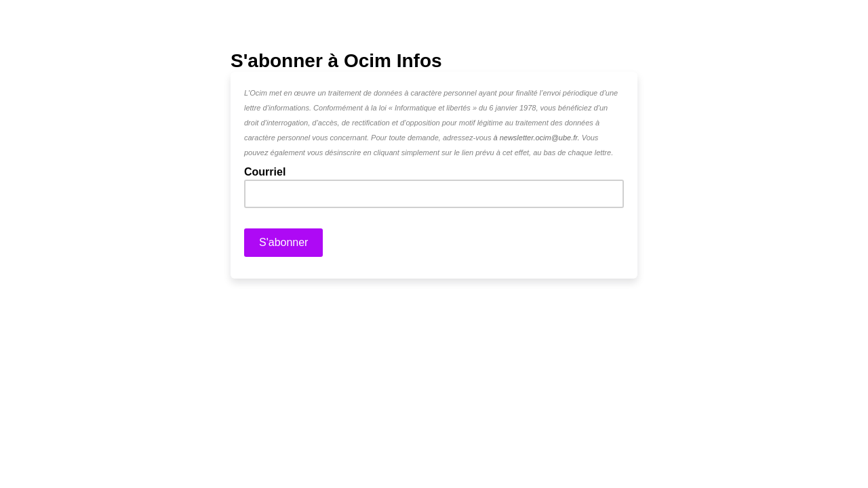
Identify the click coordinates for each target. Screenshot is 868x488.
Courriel (269, 171)
